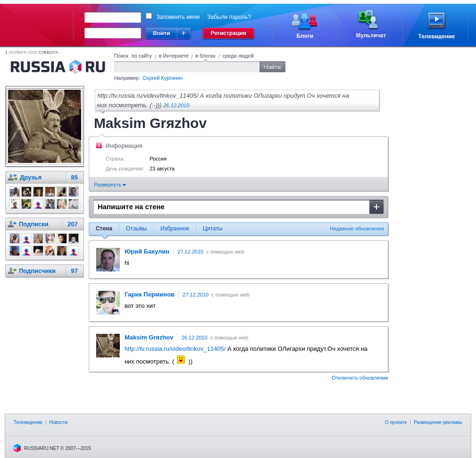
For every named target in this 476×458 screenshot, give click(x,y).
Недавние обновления (357, 229)
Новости (58, 422)
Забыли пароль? (229, 17)
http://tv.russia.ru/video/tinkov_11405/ (175, 349)
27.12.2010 (190, 252)
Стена (104, 229)
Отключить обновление (360, 378)
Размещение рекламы (438, 422)
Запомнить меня (178, 17)
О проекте (396, 422)
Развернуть (110, 185)
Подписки (34, 224)
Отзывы (136, 229)
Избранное (175, 229)
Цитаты (213, 229)
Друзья (31, 177)
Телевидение (28, 422)
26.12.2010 (176, 105)
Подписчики (37, 271)
